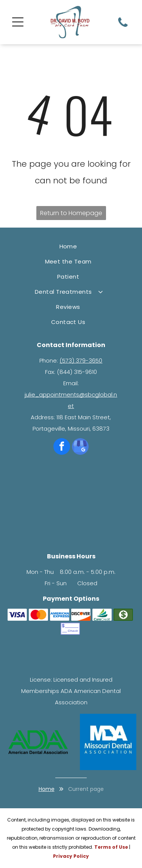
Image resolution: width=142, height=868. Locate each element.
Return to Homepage (71, 213)
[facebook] (62, 447)
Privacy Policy (71, 856)
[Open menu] (18, 22)
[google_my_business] (80, 447)
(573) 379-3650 (81, 360)
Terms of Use (111, 847)
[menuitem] (71, 246)
